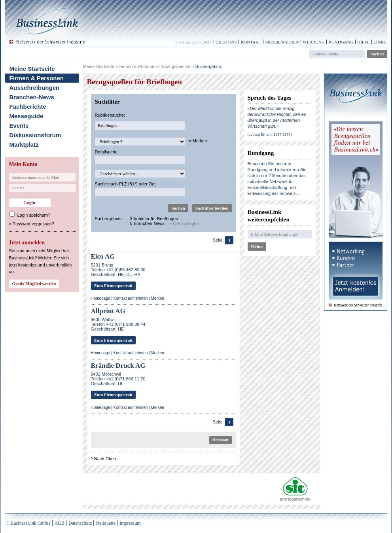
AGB (60, 523)
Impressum (130, 523)
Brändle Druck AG (118, 366)
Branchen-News (32, 97)
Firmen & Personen (37, 78)
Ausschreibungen (35, 88)
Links (380, 42)
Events (19, 126)
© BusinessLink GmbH (28, 523)
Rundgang (341, 42)
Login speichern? (34, 215)
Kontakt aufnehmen (131, 298)
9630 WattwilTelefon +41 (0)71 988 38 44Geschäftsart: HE (118, 324)
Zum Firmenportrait (113, 285)
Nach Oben (105, 459)
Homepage (101, 298)
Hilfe (363, 42)
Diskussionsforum (35, 135)
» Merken (198, 141)
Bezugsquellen (176, 66)
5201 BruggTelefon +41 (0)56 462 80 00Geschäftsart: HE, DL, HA (118, 270)
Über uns (226, 42)
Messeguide (27, 116)
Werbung (314, 42)
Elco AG (103, 256)
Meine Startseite (32, 69)
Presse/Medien (282, 42)
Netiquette (106, 523)
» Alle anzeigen (184, 223)
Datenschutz (80, 523)
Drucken (221, 440)
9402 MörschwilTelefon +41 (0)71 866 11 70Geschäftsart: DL (118, 379)
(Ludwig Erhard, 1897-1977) (270, 134)
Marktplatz (24, 145)
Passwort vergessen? (33, 224)
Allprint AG (108, 311)
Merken (157, 298)
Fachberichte (28, 107)
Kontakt (251, 42)
